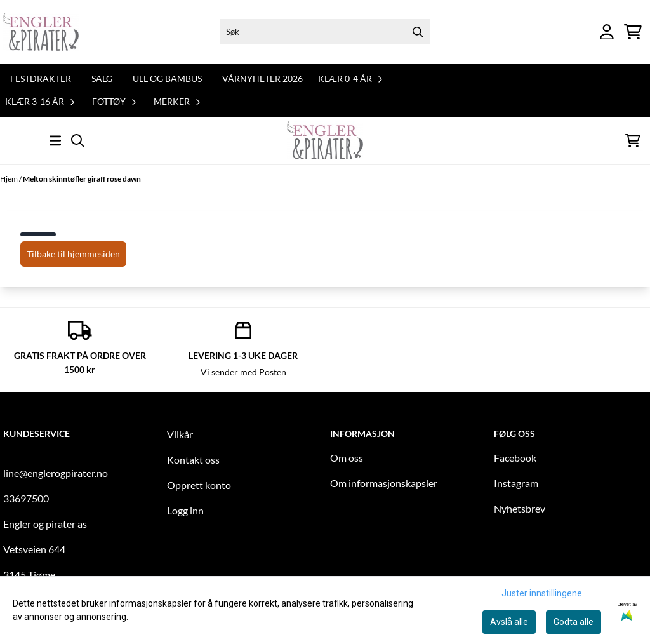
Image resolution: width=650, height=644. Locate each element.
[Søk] (325, 32)
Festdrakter (41, 78)
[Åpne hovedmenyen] (55, 141)
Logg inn (185, 510)
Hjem (10, 179)
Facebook (515, 458)
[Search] (418, 32)
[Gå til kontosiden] (607, 32)
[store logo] (41, 32)
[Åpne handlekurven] (633, 32)
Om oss (347, 458)
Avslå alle (509, 622)
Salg (102, 78)
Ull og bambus (167, 78)
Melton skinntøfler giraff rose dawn (82, 179)
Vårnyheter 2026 (262, 78)
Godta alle (574, 622)
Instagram (516, 483)
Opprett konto (199, 485)
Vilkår (180, 434)
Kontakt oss (193, 460)
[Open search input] (78, 141)
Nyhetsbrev (520, 508)
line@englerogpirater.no (56, 473)
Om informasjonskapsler (384, 483)
